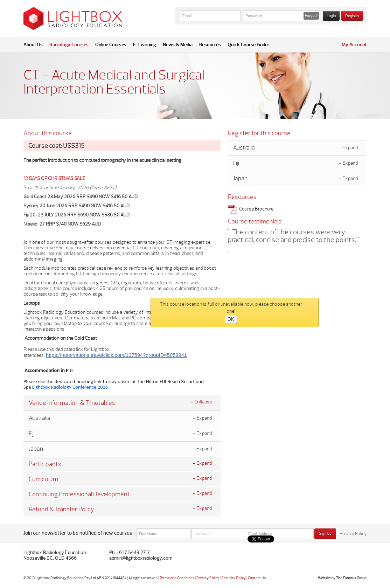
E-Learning (145, 45)
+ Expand (202, 418)
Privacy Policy (353, 534)
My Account (354, 45)
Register (352, 16)
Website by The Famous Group (342, 578)
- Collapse (201, 402)
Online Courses (111, 45)
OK (231, 319)
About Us (33, 45)
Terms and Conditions (177, 578)
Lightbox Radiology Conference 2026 (70, 387)
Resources (210, 45)
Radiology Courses (69, 45)
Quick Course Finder (248, 45)
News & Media (178, 45)
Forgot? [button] (311, 15)
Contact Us (257, 578)
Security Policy (234, 578)
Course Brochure (256, 209)
